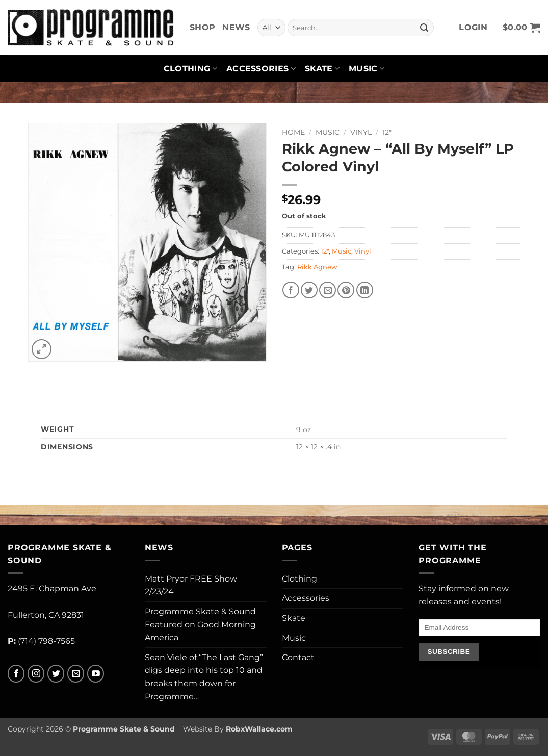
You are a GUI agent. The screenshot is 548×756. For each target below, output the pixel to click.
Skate (322, 69)
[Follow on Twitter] (56, 674)
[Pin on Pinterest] (346, 290)
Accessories (261, 69)
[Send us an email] (76, 674)
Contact (298, 657)
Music (367, 69)
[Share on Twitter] (309, 290)
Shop (202, 27)
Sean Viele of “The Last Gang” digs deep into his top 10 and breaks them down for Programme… (204, 677)
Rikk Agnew (317, 267)
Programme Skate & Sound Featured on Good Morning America (200, 624)
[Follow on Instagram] (36, 674)
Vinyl (361, 132)
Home (293, 132)
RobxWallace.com (259, 729)
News (236, 27)
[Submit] (424, 28)
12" (387, 132)
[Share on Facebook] (291, 290)
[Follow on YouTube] (96, 674)
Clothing (190, 69)
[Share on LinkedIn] (365, 290)
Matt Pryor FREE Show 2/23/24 (191, 585)
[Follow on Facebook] (16, 674)
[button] (473, 28)
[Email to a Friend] (328, 290)
